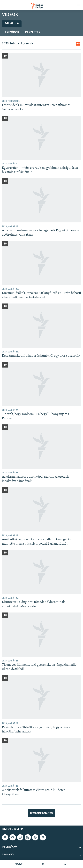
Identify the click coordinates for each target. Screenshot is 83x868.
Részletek (33, 33)
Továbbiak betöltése (41, 813)
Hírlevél (19, 864)
